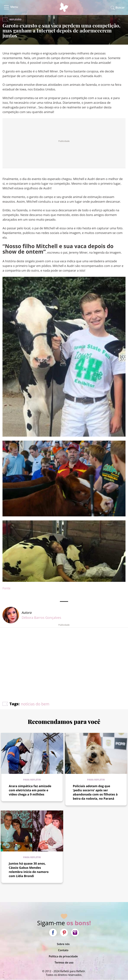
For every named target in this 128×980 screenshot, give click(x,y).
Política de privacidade (63, 956)
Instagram (75, 933)
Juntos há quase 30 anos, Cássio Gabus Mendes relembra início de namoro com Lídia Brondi (29, 870)
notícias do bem (35, 704)
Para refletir (32, 780)
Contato (63, 950)
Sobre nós (63, 944)
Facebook (53, 933)
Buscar (120, 7)
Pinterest (64, 933)
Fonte (6, 588)
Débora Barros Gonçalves (41, 618)
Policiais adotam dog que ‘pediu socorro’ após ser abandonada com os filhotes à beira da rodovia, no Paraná (95, 792)
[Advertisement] (64, 655)
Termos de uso (64, 963)
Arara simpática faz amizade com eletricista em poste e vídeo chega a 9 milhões (30, 790)
